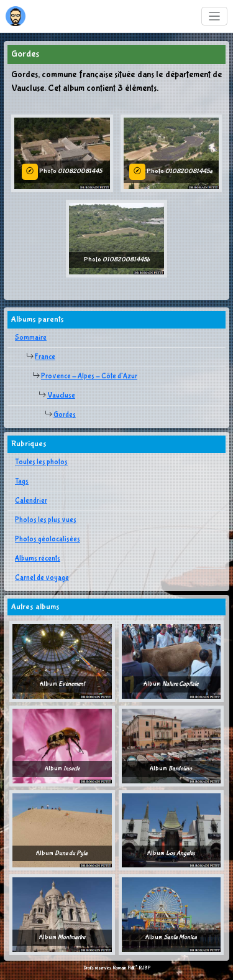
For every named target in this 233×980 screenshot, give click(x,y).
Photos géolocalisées (48, 539)
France (45, 357)
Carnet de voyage (42, 578)
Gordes (65, 415)
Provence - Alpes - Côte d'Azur (89, 376)
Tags (22, 482)
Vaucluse (61, 396)
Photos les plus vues (46, 520)
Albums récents (38, 559)
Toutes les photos (41, 462)
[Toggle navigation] (215, 16)
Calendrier (31, 501)
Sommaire (31, 338)
